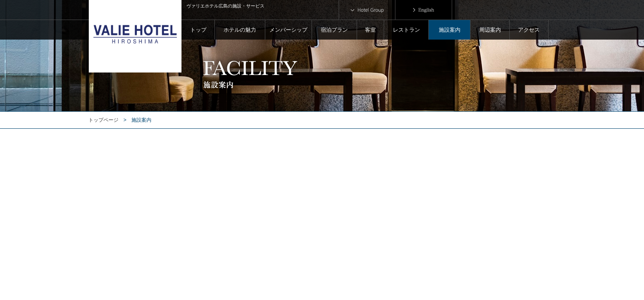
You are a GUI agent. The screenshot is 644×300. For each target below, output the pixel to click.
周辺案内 (490, 30)
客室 (370, 30)
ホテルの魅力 (240, 30)
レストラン (406, 30)
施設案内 (450, 30)
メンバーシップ (288, 30)
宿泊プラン (334, 30)
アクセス (529, 30)
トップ (198, 30)
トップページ (103, 120)
